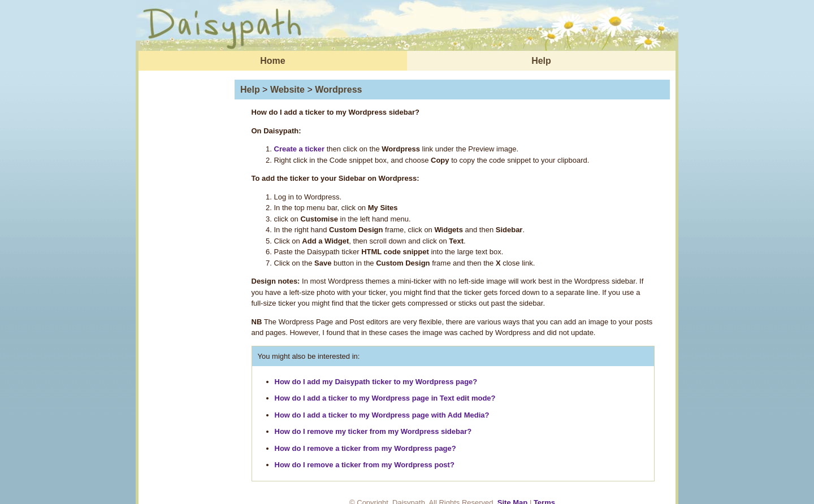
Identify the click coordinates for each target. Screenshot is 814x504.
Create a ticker (300, 149)
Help (541, 61)
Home (272, 61)
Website (287, 90)
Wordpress (338, 90)
